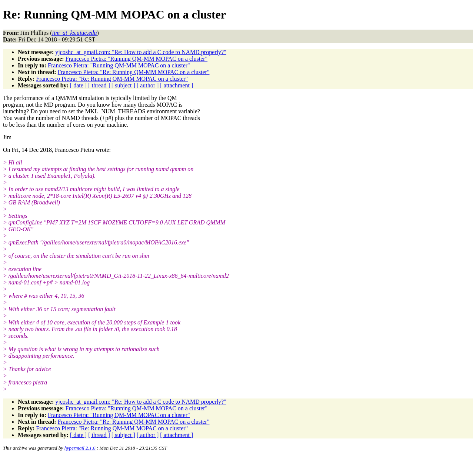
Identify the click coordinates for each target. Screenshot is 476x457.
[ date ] (78, 85)
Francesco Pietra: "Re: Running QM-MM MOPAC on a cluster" (134, 72)
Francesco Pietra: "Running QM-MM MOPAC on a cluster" (137, 59)
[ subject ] (123, 85)
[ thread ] (99, 85)
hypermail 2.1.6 (80, 448)
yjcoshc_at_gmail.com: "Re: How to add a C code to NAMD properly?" (141, 52)
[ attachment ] (177, 85)
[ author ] (148, 85)
